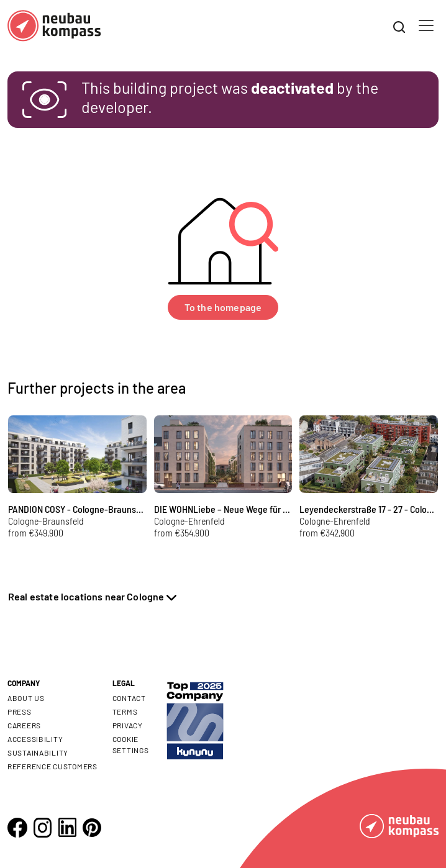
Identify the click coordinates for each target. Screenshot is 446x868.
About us (26, 698)
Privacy (128, 725)
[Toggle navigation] (426, 25)
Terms (125, 712)
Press (20, 712)
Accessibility (35, 739)
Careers (24, 725)
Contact (129, 698)
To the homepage (223, 307)
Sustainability (38, 753)
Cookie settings (131, 744)
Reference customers (52, 766)
